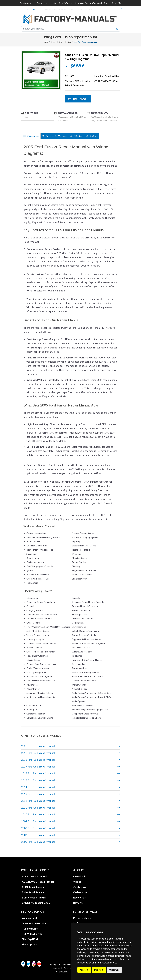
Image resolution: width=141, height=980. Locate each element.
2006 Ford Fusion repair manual (38, 842)
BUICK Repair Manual (34, 898)
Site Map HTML (30, 939)
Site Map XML (30, 944)
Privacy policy (84, 963)
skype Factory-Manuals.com (29, 10)
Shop (53, 42)
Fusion (68, 42)
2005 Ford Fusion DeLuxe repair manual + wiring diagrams (92, 57)
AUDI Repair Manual (33, 887)
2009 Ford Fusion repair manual (38, 821)
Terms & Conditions (106, 963)
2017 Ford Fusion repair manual (38, 767)
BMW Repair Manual (33, 892)
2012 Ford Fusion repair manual (38, 801)
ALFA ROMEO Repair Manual (38, 882)
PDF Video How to (32, 934)
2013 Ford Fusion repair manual (38, 794)
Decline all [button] (99, 970)
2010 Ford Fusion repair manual (38, 814)
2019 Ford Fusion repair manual (38, 753)
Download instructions (35, 923)
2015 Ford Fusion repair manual (38, 780)
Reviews (78, 903)
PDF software (30, 929)
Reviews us (79, 898)
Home (46, 42)
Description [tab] (31, 136)
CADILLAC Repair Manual (36, 903)
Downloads (80, 876)
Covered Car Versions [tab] (54, 136)
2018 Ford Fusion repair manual (38, 760)
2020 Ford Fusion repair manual (38, 746)
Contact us (80, 887)
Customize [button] (114, 970)
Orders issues (81, 892)
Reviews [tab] (92, 136)
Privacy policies (82, 918)
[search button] (117, 29)
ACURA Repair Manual (34, 876)
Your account (29, 918)
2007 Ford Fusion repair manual (38, 835)
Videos (77, 882)
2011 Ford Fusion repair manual (38, 808)
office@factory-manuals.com (35, 10)
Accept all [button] (84, 970)
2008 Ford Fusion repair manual (38, 828)
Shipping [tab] (76, 136)
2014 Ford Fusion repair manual (38, 787)
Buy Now (80, 99)
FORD (60, 42)
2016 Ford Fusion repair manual (38, 773)
